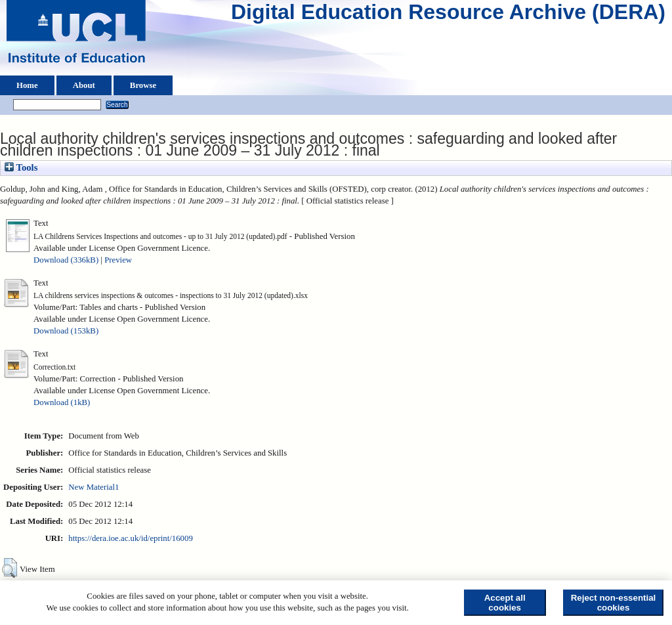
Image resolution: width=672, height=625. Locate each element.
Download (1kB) (62, 402)
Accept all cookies (505, 603)
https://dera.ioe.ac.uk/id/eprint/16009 (130, 538)
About (84, 85)
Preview (118, 260)
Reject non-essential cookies (614, 603)
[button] (10, 568)
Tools (21, 167)
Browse (143, 85)
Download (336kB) (66, 260)
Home (27, 85)
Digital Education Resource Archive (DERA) (448, 15)
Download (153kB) (66, 331)
